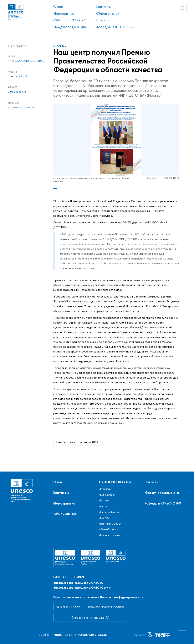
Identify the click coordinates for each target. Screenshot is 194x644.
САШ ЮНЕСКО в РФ (70, 20)
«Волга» (104, 500)
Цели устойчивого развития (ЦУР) (77, 442)
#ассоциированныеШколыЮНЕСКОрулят (83, 588)
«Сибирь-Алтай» (109, 512)
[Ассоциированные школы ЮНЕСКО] (116, 557)
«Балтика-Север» (110, 524)
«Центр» (104, 518)
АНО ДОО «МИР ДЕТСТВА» (26, 61)
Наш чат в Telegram (69, 577)
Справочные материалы (90, 618)
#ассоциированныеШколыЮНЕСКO (78, 583)
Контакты (104, 7)
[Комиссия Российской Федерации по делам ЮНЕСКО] (90, 557)
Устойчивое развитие (21, 107)
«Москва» (60, 46)
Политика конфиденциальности (122, 597)
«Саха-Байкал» (109, 529)
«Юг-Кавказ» (107, 495)
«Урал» (103, 506)
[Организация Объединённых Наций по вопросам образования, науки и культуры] (65, 557)
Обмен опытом (108, 13)
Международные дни (70, 27)
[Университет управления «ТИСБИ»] (159, 635)
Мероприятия (64, 13)
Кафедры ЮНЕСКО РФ (115, 27)
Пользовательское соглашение (75, 597)
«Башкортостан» (110, 535)
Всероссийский (18, 76)
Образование (17, 92)
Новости (103, 20)
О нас (58, 7)
